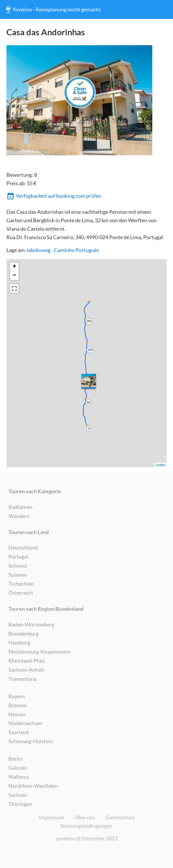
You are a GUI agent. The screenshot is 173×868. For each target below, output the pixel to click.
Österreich (21, 593)
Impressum (51, 817)
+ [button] (14, 267)
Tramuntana (22, 679)
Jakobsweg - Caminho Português (62, 250)
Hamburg (19, 643)
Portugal (18, 556)
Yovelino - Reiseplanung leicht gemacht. (53, 10)
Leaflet (160, 465)
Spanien (18, 575)
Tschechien (21, 584)
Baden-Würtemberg (31, 624)
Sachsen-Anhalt (26, 670)
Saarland (19, 732)
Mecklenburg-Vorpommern (39, 652)
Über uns (85, 817)
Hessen (17, 714)
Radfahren (20, 507)
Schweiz (18, 566)
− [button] (14, 276)
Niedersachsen (25, 723)
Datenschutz (120, 817)
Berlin (15, 759)
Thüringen (20, 804)
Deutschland (23, 547)
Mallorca (19, 777)
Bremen (18, 705)
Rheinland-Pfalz (27, 661)
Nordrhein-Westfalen (33, 786)
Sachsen (18, 795)
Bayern (17, 696)
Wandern (19, 516)
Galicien (18, 768)
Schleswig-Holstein (31, 741)
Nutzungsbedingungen (86, 826)
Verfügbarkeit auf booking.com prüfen (54, 196)
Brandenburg (23, 633)
